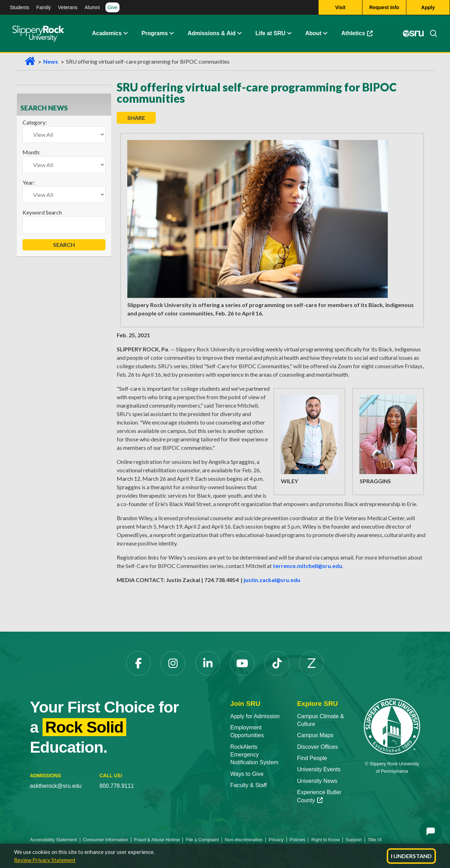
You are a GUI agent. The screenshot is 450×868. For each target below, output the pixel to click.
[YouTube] (242, 663)
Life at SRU (270, 33)
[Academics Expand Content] (125, 33)
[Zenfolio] (311, 663)
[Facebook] (139, 663)
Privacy (276, 840)
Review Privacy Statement (45, 860)
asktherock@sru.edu (56, 786)
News (51, 61)
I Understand (411, 856)
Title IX (375, 840)
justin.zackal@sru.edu (272, 580)
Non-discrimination (244, 840)
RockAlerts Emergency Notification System (254, 755)
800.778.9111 (117, 786)
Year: (29, 182)
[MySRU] (413, 33)
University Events (319, 769)
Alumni (92, 7)
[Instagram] (173, 663)
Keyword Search (42, 212)
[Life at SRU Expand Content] (289, 33)
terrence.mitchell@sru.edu (307, 566)
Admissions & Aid (212, 33)
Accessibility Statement (53, 840)
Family (43, 7)
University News (317, 781)
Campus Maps (315, 735)
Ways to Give (247, 774)
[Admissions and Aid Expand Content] (239, 33)
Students (20, 7)
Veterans (68, 7)
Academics (107, 33)
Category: (35, 122)
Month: (31, 152)
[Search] (431, 33)
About (313, 33)
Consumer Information (106, 840)
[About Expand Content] (171, 33)
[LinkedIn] (208, 663)
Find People (312, 758)
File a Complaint (202, 840)
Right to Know (325, 840)
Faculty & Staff (249, 785)
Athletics (357, 33)
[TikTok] (277, 663)
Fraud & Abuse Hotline (157, 840)
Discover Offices (317, 747)
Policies (298, 840)
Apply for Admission (255, 716)
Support (354, 840)
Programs (155, 33)
